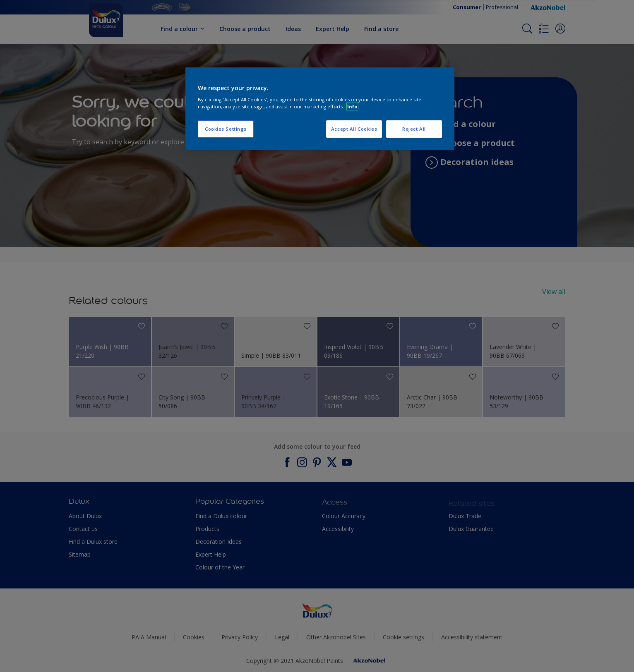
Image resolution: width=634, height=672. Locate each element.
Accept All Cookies (354, 129)
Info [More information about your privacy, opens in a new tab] (352, 106)
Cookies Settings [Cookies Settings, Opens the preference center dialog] (226, 129)
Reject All (414, 129)
